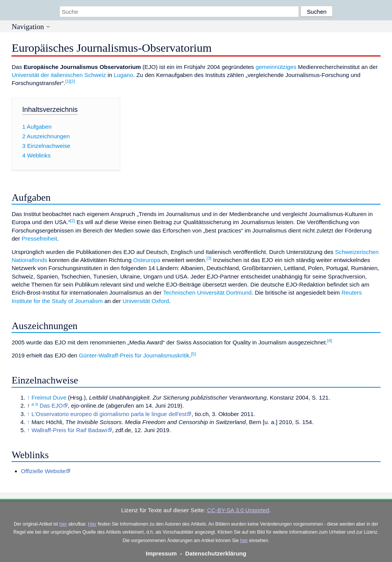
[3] (209, 258)
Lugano (123, 75)
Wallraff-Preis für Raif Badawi (69, 430)
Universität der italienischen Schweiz (59, 75)
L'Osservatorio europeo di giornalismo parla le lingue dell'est (109, 414)
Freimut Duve (49, 397)
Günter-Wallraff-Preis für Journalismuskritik (134, 355)
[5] (194, 354)
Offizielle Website (43, 471)
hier (63, 524)
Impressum (161, 553)
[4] (330, 341)
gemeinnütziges (276, 67)
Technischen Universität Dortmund (207, 292)
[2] (73, 81)
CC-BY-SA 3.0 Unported (238, 510)
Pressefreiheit (40, 238)
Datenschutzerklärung (216, 553)
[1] (68, 81)
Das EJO (51, 406)
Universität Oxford (146, 301)
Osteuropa (147, 260)
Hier (92, 524)
